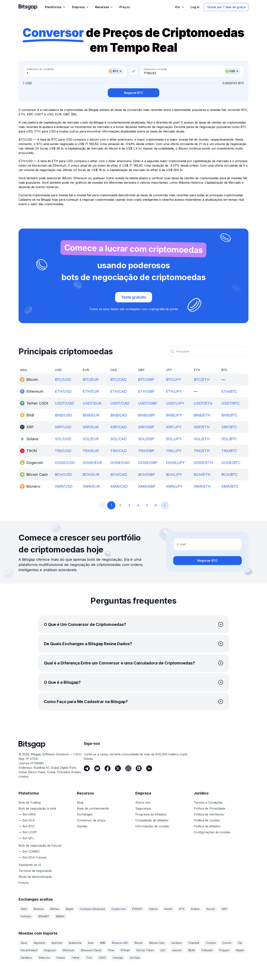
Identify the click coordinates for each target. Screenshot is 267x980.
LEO (163, 950)
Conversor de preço (91, 820)
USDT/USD (65, 403)
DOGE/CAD (120, 463)
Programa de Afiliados (151, 814)
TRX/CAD (118, 451)
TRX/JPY (174, 451)
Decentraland (29, 950)
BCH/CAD (119, 475)
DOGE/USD (65, 463)
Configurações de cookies (212, 832)
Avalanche (75, 943)
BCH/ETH (202, 475)
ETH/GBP (146, 391)
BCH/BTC (229, 475)
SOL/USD (63, 439)
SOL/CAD (118, 439)
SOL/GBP (146, 439)
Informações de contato (152, 826)
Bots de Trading (30, 802)
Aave (24, 943)
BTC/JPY (174, 380)
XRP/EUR (91, 427)
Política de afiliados (207, 826)
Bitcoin (139, 943)
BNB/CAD (119, 415)
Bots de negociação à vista (37, 808)
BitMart (60, 916)
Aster (24, 909)
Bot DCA (29, 820)
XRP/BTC (229, 427)
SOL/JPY (174, 439)
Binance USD (120, 943)
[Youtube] (97, 768)
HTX (182, 909)
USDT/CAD (120, 403)
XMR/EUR (91, 486)
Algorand (39, 943)
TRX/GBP (146, 451)
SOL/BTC (229, 439)
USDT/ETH (203, 403)
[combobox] (208, 351)
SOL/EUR (91, 439)
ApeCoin (57, 943)
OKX (224, 909)
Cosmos (211, 943)
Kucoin (211, 909)
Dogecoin (50, 950)
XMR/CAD (119, 486)
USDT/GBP (148, 403)
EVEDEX (137, 909)
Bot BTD (29, 826)
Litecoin (177, 950)
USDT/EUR (92, 403)
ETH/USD (63, 391)
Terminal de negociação (35, 871)
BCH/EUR (91, 475)
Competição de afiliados (152, 820)
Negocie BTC (134, 93)
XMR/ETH (202, 486)
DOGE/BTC (231, 463)
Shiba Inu (44, 958)
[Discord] (139, 768)
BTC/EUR (91, 380)
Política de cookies (207, 820)
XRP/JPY (174, 427)
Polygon (224, 950)
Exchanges (85, 814)
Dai (240, 943)
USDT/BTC (231, 403)
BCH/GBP (146, 475)
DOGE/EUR (92, 463)
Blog (80, 802)
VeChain (135, 958)
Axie (91, 943)
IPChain (125, 950)
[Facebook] (108, 768)
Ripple (240, 950)
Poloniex (26, 916)
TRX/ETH (202, 451)
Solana (61, 958)
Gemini (168, 909)
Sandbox (26, 958)
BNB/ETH (202, 415)
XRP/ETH (202, 427)
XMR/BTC (230, 486)
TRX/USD (63, 451)
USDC (102, 958)
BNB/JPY (174, 415)
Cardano (176, 943)
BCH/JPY (174, 475)
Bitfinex (55, 909)
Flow (111, 950)
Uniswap (118, 958)
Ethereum (68, 950)
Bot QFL (28, 838)
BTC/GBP (146, 380)
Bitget (70, 909)
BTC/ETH (202, 380)
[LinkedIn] (149, 768)
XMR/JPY (174, 486)
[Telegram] (87, 768)
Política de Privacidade (210, 808)
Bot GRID (29, 814)
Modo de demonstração (35, 877)
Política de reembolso (209, 814)
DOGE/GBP (148, 463)
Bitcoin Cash (157, 943)
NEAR (192, 950)
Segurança (143, 808)
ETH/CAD (119, 391)
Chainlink (194, 943)
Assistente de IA (30, 865)
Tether (75, 958)
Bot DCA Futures (35, 857)
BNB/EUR (91, 415)
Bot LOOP (30, 832)
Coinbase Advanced (92, 909)
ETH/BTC (229, 391)
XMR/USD (64, 486)
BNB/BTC (229, 415)
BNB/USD (63, 415)
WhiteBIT (44, 916)
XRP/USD (63, 427)
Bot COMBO (31, 851)
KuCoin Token (145, 950)
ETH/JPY (174, 391)
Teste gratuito (134, 297)
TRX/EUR (91, 451)
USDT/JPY (175, 403)
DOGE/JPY (175, 463)
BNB (103, 943)
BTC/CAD (118, 380)
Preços (24, 883)
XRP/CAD (118, 427)
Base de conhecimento (93, 808)
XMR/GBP (147, 486)
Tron (89, 958)
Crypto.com (118, 909)
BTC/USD (63, 380)
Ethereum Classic (91, 950)
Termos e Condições (208, 802)
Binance (39, 909)
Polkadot (207, 950)
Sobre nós (143, 802)
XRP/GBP (146, 427)
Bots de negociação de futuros (40, 846)
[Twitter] (118, 768)
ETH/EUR (91, 391)
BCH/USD (63, 475)
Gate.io (153, 909)
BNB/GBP (146, 415)
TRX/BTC (229, 451)
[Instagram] (128, 768)
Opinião (82, 826)
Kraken (196, 909)
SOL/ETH (202, 439)
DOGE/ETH (203, 463)
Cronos (227, 943)
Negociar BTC (207, 561)
